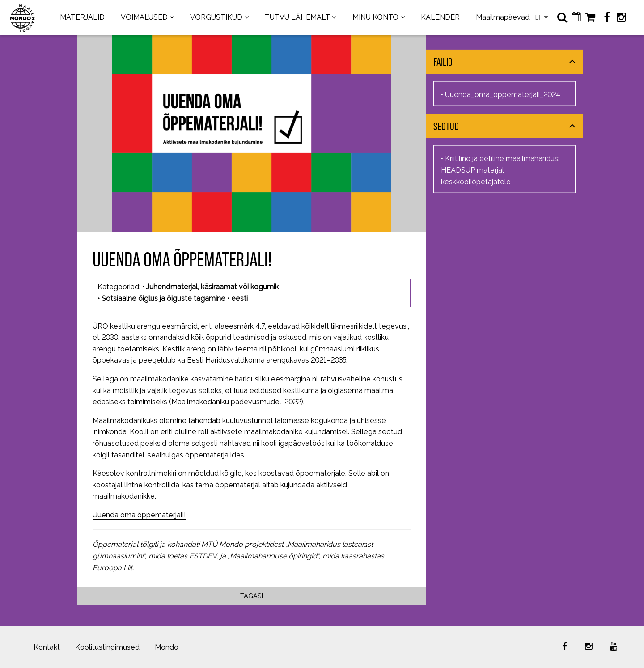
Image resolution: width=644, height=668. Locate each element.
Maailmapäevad (503, 17)
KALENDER (440, 17)
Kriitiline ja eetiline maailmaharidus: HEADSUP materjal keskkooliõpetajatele (500, 170)
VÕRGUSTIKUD (216, 17)
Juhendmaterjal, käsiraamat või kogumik (212, 287)
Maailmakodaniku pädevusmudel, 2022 (236, 402)
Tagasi (252, 596)
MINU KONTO (375, 17)
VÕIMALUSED (144, 17)
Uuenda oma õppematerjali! (139, 515)
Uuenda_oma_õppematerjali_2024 (503, 94)
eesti (239, 298)
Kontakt (47, 647)
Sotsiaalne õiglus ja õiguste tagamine (163, 298)
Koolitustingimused (107, 647)
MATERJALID (82, 17)
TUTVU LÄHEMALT (297, 17)
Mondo (167, 647)
